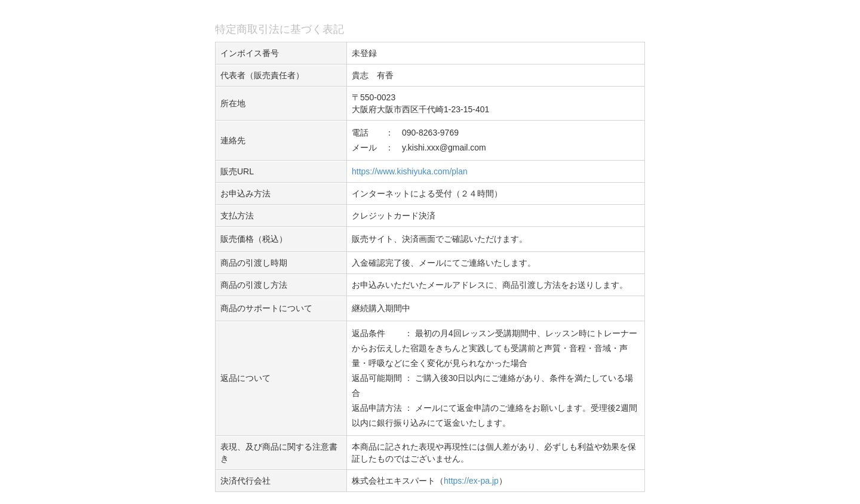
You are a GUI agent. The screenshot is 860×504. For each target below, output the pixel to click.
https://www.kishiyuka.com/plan (410, 171)
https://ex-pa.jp (471, 481)
